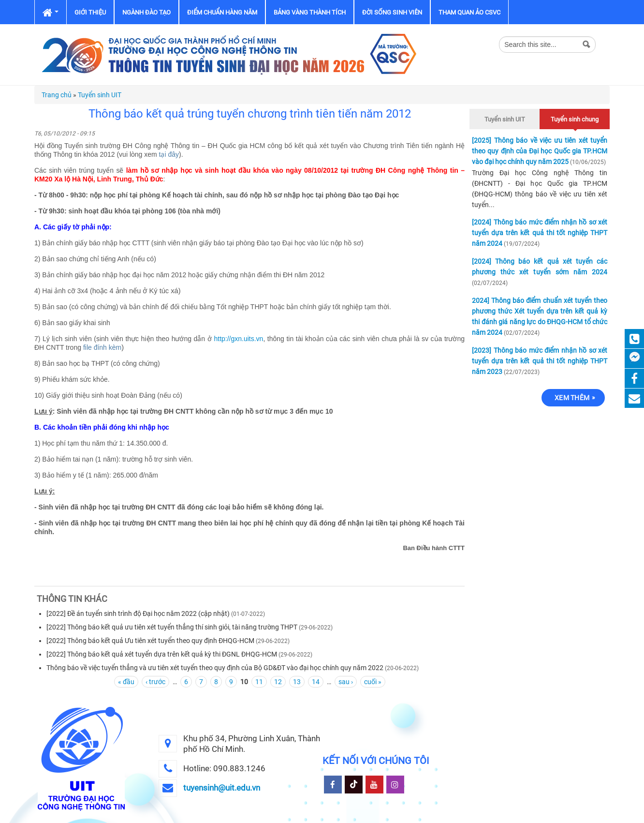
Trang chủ (57, 95)
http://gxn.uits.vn (238, 339)
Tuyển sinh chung (575, 118)
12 (278, 682)
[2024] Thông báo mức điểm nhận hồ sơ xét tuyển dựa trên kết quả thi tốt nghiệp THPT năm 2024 (540, 233)
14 (316, 682)
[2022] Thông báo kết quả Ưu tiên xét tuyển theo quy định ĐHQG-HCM (150, 641)
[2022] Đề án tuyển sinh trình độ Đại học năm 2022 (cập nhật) (138, 614)
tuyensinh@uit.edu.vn (222, 788)
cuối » (373, 682)
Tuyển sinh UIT (100, 95)
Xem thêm (572, 398)
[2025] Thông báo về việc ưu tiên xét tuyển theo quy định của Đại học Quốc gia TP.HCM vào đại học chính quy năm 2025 (540, 151)
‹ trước (155, 682)
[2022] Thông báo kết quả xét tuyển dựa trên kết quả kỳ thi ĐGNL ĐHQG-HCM (162, 654)
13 (297, 682)
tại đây (169, 154)
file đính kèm (102, 347)
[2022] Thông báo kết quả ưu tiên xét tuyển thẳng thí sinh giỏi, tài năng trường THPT (173, 627)
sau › (346, 682)
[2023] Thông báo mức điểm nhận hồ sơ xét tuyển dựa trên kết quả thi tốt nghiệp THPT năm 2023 (540, 361)
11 (259, 682)
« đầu (126, 682)
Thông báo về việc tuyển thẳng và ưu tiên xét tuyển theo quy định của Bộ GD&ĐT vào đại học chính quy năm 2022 (215, 668)
